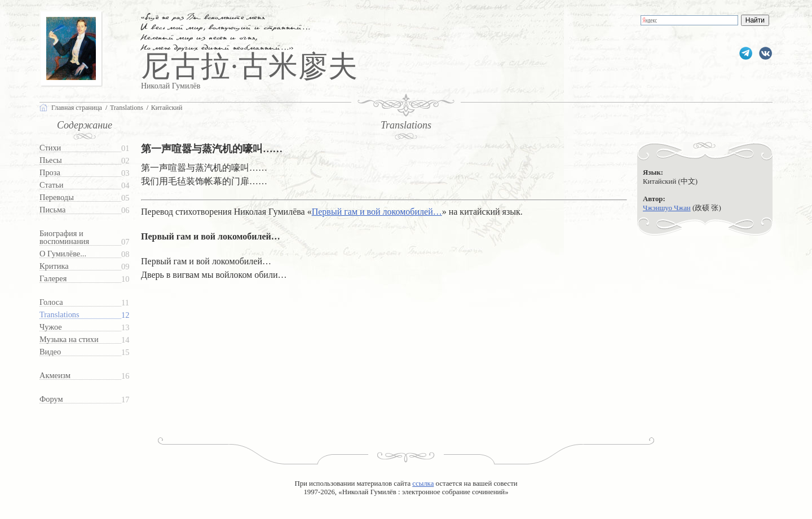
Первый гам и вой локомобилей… (377, 212)
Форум (51, 399)
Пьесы (51, 160)
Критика (54, 266)
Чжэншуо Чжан (667, 208)
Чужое (51, 327)
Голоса (51, 302)
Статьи (51, 185)
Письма (52, 210)
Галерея (53, 279)
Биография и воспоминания (64, 238)
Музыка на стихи (69, 340)
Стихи (50, 148)
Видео (50, 352)
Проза (50, 173)
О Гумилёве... (63, 254)
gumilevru (765, 53)
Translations (59, 315)
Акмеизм (55, 376)
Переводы (57, 198)
